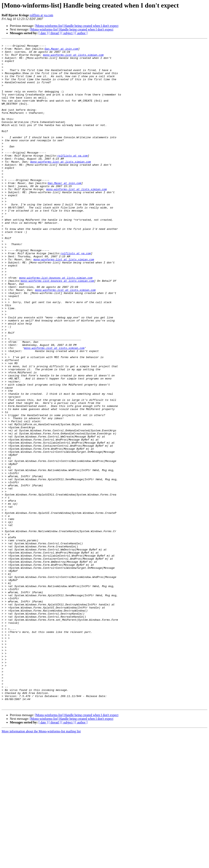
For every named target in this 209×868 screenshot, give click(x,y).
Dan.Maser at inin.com (61, 50)
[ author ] (81, 33)
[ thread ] (55, 33)
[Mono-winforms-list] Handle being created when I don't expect (77, 26)
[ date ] (43, 33)
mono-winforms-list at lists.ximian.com (73, 58)
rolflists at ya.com (41, 15)
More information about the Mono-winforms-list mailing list (41, 864)
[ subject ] (68, 33)
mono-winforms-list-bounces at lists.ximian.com (56, 325)
